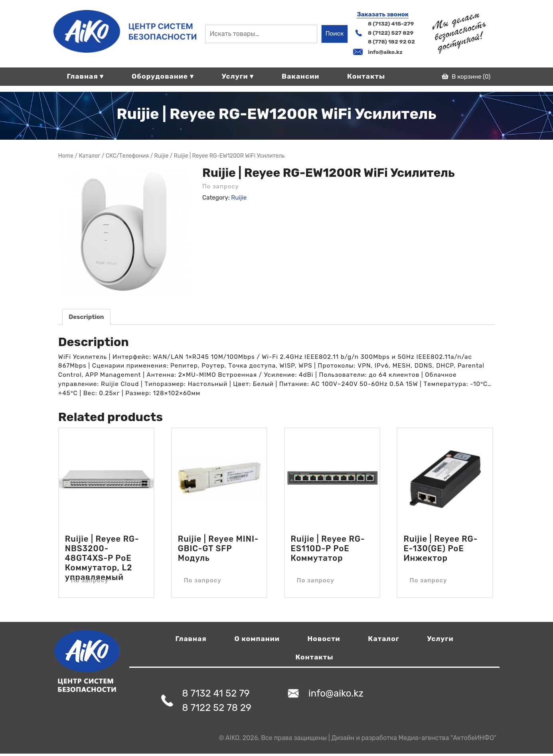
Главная (191, 639)
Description (86, 317)
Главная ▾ (85, 76)
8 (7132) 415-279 (391, 24)
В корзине (466, 77)
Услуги (440, 639)
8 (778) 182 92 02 (391, 42)
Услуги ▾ (238, 76)
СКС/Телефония (127, 156)
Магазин (90, 156)
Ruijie (162, 156)
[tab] (86, 317)
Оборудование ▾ (163, 76)
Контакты (366, 76)
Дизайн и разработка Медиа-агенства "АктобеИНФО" (414, 738)
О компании (257, 639)
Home (66, 156)
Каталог (383, 639)
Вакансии (300, 76)
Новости (324, 639)
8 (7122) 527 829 (391, 33)
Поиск (335, 34)
